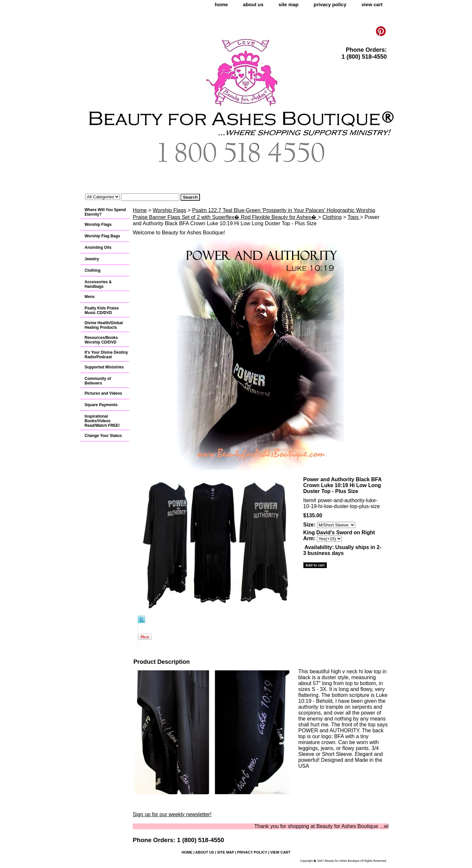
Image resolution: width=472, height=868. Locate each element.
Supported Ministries (104, 367)
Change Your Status (103, 436)
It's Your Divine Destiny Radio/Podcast (106, 355)
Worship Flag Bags (102, 236)
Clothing (332, 217)
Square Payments (101, 405)
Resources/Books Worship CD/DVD (101, 340)
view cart (372, 4)
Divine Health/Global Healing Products (104, 325)
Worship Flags (169, 210)
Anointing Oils (98, 247)
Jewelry (92, 259)
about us (253, 4)
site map (289, 4)
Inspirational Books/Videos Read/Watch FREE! (102, 421)
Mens (90, 297)
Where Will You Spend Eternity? (105, 212)
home (221, 4)
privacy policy (330, 4)
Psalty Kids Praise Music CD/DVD (102, 310)
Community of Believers (98, 381)
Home (140, 210)
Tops (354, 217)
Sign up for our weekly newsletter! (172, 814)
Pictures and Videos (103, 393)
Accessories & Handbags (98, 284)
